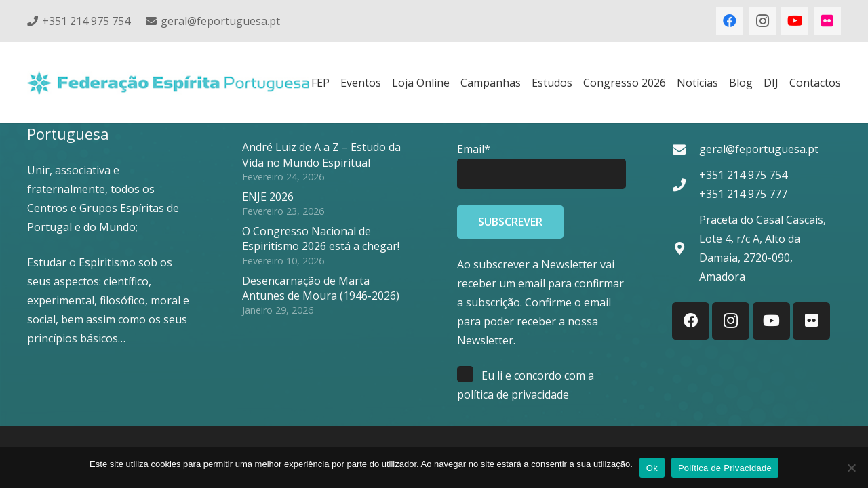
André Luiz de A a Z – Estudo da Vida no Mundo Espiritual (321, 155)
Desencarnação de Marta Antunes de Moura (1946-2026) (321, 288)
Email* (474, 149)
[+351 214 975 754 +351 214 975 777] (686, 185)
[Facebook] (730, 21)
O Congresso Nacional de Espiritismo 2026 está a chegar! (321, 239)
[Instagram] (762, 21)
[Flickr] (827, 21)
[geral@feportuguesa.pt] (686, 149)
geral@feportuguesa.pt (759, 149)
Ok (652, 468)
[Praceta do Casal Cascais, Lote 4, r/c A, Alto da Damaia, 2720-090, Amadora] (686, 248)
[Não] (851, 468)
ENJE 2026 (268, 197)
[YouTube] (795, 21)
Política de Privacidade (725, 468)
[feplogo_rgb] (168, 83)
